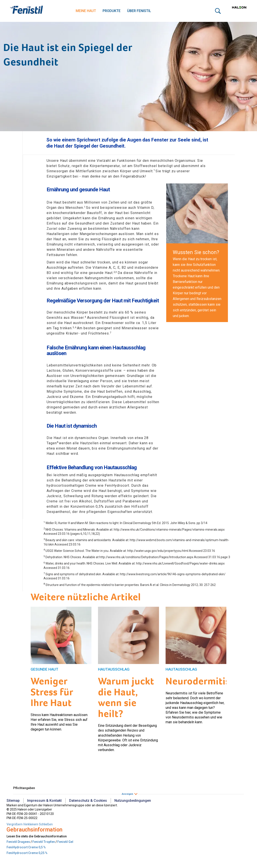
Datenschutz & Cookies (88, 801)
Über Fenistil (139, 11)
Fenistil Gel (65, 842)
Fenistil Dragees (18, 842)
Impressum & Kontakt (44, 801)
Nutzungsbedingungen (133, 801)
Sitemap (13, 801)
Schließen (46, 824)
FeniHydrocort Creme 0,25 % (27, 853)
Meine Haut (86, 11)
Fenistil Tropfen (44, 842)
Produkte (112, 11)
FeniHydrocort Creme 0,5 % (26, 847)
